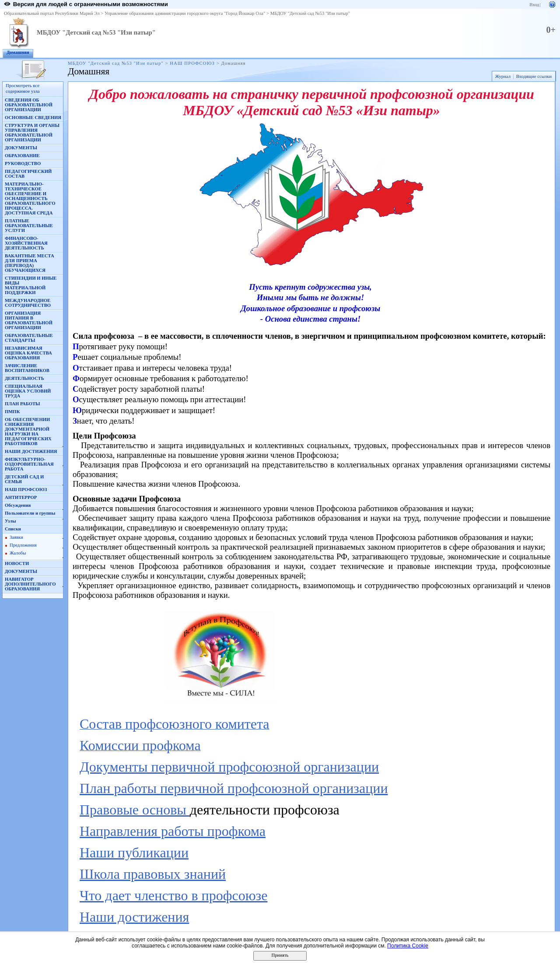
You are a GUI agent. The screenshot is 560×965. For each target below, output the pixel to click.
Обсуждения (18, 505)
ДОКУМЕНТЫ (21, 148)
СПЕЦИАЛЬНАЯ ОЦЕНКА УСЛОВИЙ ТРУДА (28, 391)
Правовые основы (135, 810)
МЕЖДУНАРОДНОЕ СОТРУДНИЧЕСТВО (28, 303)
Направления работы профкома (173, 831)
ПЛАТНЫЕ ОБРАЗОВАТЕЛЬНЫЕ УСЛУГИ (29, 226)
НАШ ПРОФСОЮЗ (192, 63)
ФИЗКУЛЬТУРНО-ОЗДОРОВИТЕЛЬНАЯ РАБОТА (29, 464)
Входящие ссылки (534, 76)
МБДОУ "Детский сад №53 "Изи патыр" (310, 13)
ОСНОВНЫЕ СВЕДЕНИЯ (33, 118)
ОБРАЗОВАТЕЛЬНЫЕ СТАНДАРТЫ (29, 338)
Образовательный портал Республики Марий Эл (52, 13)
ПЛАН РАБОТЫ (23, 404)
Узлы (10, 521)
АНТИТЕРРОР (21, 497)
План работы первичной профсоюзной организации (234, 788)
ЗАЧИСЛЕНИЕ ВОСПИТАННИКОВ (27, 368)
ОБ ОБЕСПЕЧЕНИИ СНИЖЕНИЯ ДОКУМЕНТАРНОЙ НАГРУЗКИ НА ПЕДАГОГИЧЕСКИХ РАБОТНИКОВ (28, 432)
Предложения (23, 545)
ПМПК (12, 412)
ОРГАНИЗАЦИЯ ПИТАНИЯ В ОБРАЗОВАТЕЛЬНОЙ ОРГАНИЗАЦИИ (29, 320)
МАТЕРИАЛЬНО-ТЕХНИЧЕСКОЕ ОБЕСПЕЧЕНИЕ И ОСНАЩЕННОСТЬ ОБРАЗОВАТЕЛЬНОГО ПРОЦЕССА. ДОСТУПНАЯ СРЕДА (30, 198)
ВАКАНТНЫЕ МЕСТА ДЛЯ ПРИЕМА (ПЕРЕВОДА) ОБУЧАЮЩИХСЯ (30, 263)
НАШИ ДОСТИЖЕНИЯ (31, 451)
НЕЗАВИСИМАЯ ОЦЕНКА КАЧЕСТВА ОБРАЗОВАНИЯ (28, 353)
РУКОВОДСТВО (23, 163)
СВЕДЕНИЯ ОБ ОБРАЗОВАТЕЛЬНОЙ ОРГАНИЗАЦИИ (29, 105)
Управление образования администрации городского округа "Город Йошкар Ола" (185, 13)
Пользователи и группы (30, 513)
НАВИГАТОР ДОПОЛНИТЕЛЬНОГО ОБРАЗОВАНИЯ (30, 584)
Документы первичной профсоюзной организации (229, 767)
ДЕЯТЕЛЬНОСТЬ (24, 378)
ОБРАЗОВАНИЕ (22, 156)
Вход (534, 5)
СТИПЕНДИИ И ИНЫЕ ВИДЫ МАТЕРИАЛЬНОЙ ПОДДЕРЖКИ (31, 285)
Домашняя (18, 52)
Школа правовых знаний (153, 874)
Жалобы (18, 553)
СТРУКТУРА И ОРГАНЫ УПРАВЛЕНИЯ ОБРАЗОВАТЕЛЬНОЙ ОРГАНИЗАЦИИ (32, 133)
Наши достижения (134, 917)
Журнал (503, 76)
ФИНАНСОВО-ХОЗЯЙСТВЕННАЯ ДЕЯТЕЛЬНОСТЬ (26, 243)
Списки (13, 529)
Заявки (16, 537)
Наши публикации (134, 853)
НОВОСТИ (17, 563)
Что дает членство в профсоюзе (173, 895)
